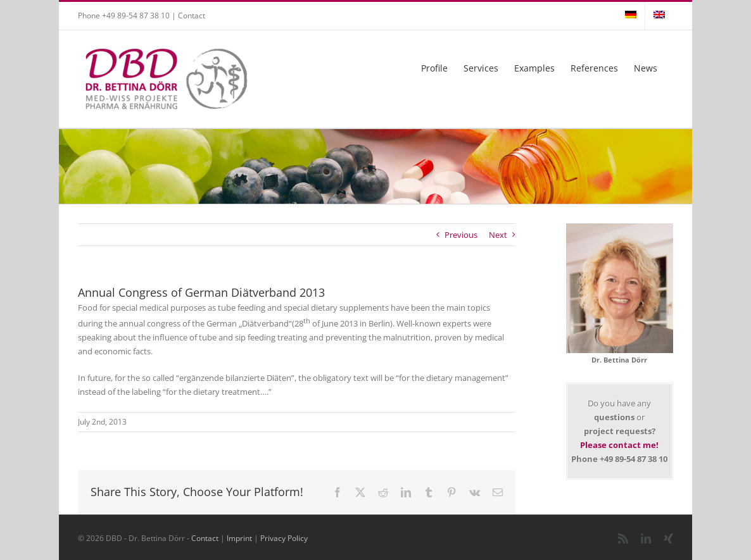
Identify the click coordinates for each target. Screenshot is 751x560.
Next (498, 235)
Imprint (239, 538)
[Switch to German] (631, 16)
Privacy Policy (284, 538)
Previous (461, 235)
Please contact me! (619, 445)
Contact (192, 16)
